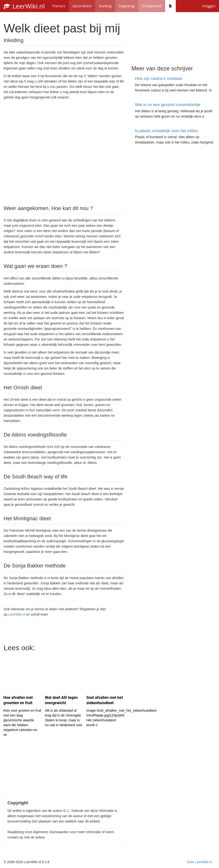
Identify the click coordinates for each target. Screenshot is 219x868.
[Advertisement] (64, 152)
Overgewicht (152, 6)
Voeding (105, 6)
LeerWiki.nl (24, 6)
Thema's (59, 6)
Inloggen (209, 6)
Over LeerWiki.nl (199, 862)
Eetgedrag (127, 6)
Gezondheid (82, 6)
